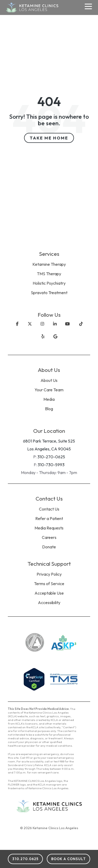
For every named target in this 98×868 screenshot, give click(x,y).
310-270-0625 (51, 457)
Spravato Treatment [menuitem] (49, 293)
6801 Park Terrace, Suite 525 (49, 441)
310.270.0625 (25, 859)
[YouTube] (67, 328)
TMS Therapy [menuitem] (49, 274)
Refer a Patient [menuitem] (49, 518)
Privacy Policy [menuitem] (49, 574)
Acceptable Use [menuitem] (49, 593)
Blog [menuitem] (49, 409)
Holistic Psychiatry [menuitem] (49, 283)
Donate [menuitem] (49, 547)
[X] (30, 328)
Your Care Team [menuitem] (49, 390)
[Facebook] (17, 328)
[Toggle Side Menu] (88, 6)
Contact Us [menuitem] (49, 509)
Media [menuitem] (49, 399)
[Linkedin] (55, 328)
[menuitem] (49, 300)
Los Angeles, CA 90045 (49, 449)
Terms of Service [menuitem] (49, 584)
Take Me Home (49, 138)
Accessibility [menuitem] (49, 602)
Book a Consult (68, 859)
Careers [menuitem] (49, 537)
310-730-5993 (51, 465)
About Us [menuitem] (49, 380)
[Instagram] (42, 328)
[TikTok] (81, 328)
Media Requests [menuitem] (49, 528)
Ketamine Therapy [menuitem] (49, 264)
